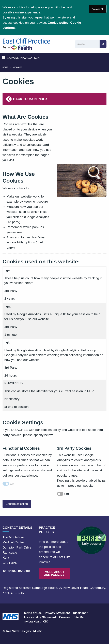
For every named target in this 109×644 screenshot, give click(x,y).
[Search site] (103, 44)
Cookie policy (58, 23)
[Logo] (27, 44)
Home (5, 67)
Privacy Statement (57, 613)
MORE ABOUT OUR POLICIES (54, 573)
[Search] (87, 44)
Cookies (18, 67)
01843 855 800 (19, 571)
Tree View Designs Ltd (21, 631)
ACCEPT (98, 9)
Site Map (79, 617)
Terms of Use (33, 613)
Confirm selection (17, 504)
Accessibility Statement (40, 617)
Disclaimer (80, 613)
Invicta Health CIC (36, 622)
